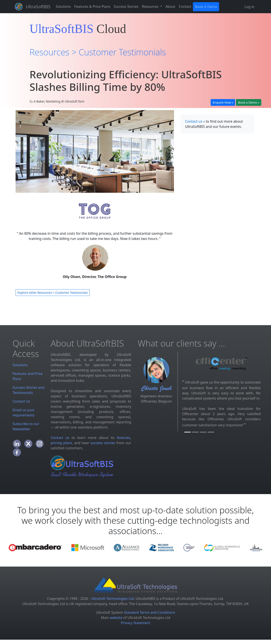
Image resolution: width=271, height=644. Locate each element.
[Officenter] (188, 432)
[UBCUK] (203, 432)
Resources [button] (151, 6)
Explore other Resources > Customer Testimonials (53, 293)
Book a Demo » (249, 102)
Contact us (60, 438)
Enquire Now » (223, 102)
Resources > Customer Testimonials (98, 52)
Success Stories (126, 6)
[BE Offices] (195, 432)
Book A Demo (206, 7)
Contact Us (21, 401)
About (170, 6)
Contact (185, 6)
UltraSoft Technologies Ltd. (113, 599)
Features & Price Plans (92, 6)
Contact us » (195, 121)
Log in (249, 7)
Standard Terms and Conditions (149, 612)
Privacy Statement (136, 623)
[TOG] (211, 432)
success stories (103, 443)
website (116, 618)
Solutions (63, 6)
